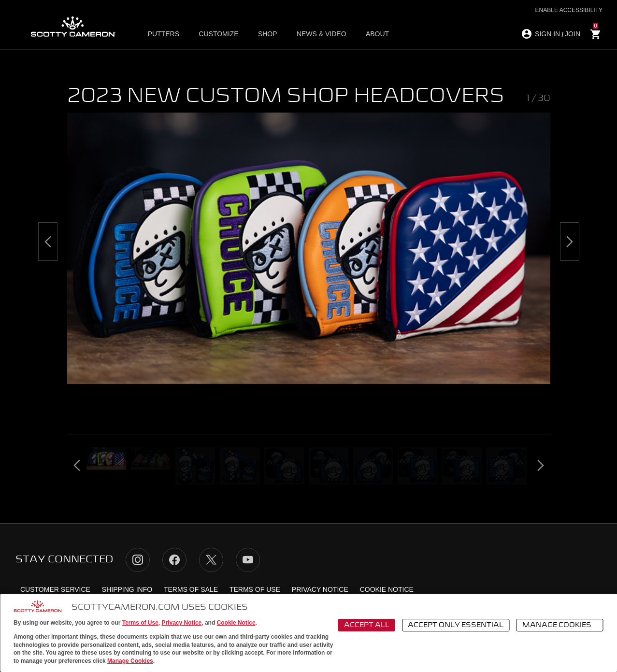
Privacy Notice (182, 623)
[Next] (570, 242)
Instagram (138, 560)
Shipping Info (127, 589)
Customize (218, 34)
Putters (164, 34)
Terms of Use (140, 623)
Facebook (174, 560)
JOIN (573, 34)
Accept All (367, 625)
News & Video (321, 34)
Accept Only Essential (456, 625)
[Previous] (48, 242)
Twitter (211, 560)
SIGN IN (547, 34)
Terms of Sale (191, 589)
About (377, 34)
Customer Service (55, 589)
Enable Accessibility (569, 10)
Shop (267, 34)
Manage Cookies (130, 661)
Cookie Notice (236, 623)
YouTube (248, 560)
